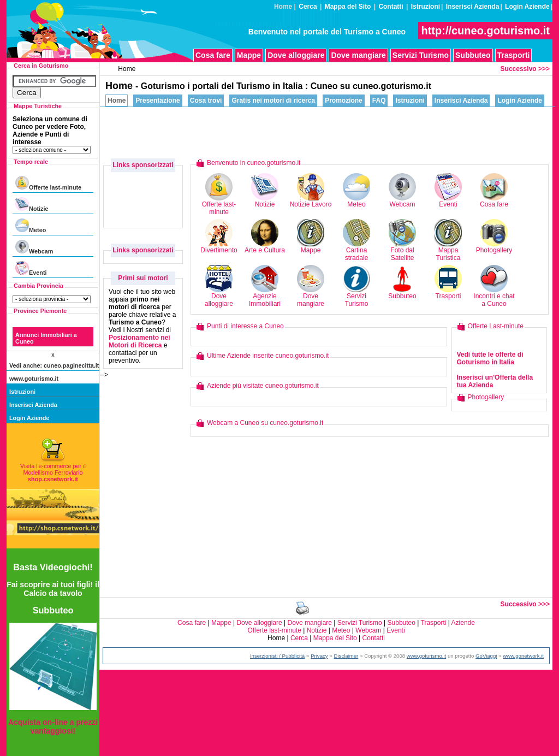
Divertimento (219, 247)
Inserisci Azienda (473, 7)
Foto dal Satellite (402, 251)
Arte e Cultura (265, 247)
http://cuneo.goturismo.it (485, 31)
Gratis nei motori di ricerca (273, 101)
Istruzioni (426, 7)
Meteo (31, 226)
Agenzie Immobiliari (265, 297)
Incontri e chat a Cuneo (494, 297)
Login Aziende (527, 7)
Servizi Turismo (421, 55)
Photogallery (494, 247)
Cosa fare (213, 55)
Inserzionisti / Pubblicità (277, 656)
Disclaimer (346, 656)
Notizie (32, 205)
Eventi (31, 268)
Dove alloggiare (296, 55)
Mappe (249, 55)
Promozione (344, 101)
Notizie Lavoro (311, 201)
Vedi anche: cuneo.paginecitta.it (54, 365)
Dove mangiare (358, 55)
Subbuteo (473, 55)
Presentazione (157, 101)
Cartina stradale (356, 251)
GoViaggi (486, 656)
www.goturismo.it (34, 379)
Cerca (308, 7)
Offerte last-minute (48, 183)
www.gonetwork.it (523, 656)
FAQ (379, 101)
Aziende (463, 623)
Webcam (34, 247)
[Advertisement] (354, 132)
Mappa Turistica (448, 251)
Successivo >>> (525, 69)
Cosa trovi (206, 101)
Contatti (391, 7)
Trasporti (514, 55)
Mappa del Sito (348, 7)
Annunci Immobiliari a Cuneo (46, 338)
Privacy (319, 656)
